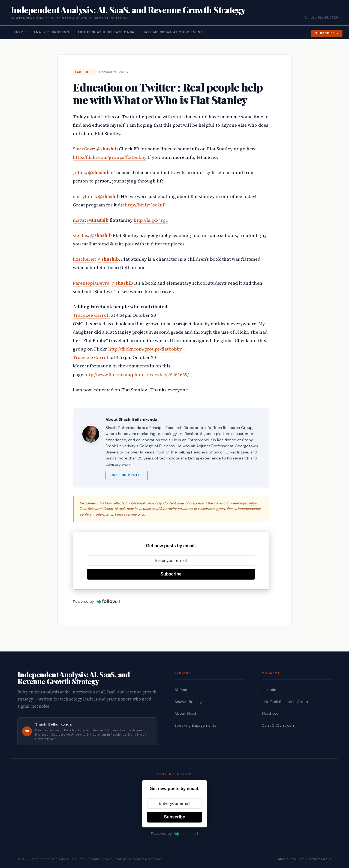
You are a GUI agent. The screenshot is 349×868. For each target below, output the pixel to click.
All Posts (182, 690)
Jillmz (79, 173)
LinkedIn (269, 690)
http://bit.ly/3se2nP (145, 205)
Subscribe (325, 33)
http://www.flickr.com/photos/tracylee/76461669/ (137, 375)
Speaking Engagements (195, 725)
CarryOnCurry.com (279, 725)
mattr (79, 220)
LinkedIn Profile (127, 475)
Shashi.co (270, 713)
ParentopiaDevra (91, 283)
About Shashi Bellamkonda (106, 32)
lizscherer (84, 259)
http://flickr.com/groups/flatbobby (110, 157)
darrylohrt (84, 197)
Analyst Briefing (52, 32)
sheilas (80, 235)
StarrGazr (83, 149)
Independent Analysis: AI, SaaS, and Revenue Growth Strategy (128, 10)
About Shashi (186, 713)
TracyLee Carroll (91, 315)
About (283, 859)
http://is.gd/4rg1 (151, 220)
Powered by (97, 601)
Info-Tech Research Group (285, 702)
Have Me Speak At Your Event (173, 32)
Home (20, 32)
